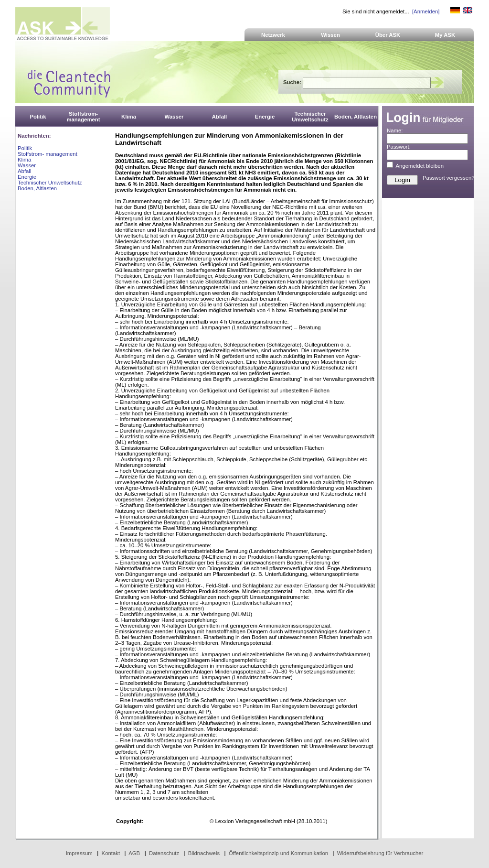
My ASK (445, 35)
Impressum (79, 853)
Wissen (330, 35)
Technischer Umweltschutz (50, 183)
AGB (134, 853)
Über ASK (388, 35)
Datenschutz (164, 853)
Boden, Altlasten (37, 188)
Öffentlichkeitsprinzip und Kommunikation (278, 853)
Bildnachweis (204, 853)
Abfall (24, 171)
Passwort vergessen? (449, 178)
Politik (25, 148)
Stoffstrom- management (48, 154)
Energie (27, 177)
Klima (24, 160)
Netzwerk (273, 35)
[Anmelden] (426, 11)
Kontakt (111, 853)
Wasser (27, 165)
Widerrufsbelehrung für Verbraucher (380, 853)
